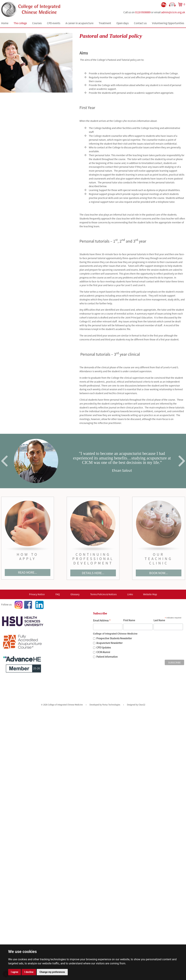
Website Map (150, 594)
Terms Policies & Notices (103, 594)
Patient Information (107, 657)
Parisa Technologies (111, 705)
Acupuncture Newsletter (109, 643)
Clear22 (142, 705)
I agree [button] (15, 972)
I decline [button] (29, 972)
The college (20, 23)
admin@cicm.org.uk (173, 12)
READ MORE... (27, 572)
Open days (123, 23)
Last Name (159, 620)
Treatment (105, 23)
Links (130, 594)
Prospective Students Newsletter (114, 638)
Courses (37, 23)
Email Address (102, 621)
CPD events (54, 23)
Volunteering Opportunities (168, 23)
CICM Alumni (103, 652)
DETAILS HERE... (93, 573)
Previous (4, 461)
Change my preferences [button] (52, 972)
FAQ (58, 594)
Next (182, 461)
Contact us (140, 23)
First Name (129, 620)
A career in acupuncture (79, 23)
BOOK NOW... (159, 573)
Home (5, 23)
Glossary (75, 594)
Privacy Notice (37, 594)
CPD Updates (104, 648)
